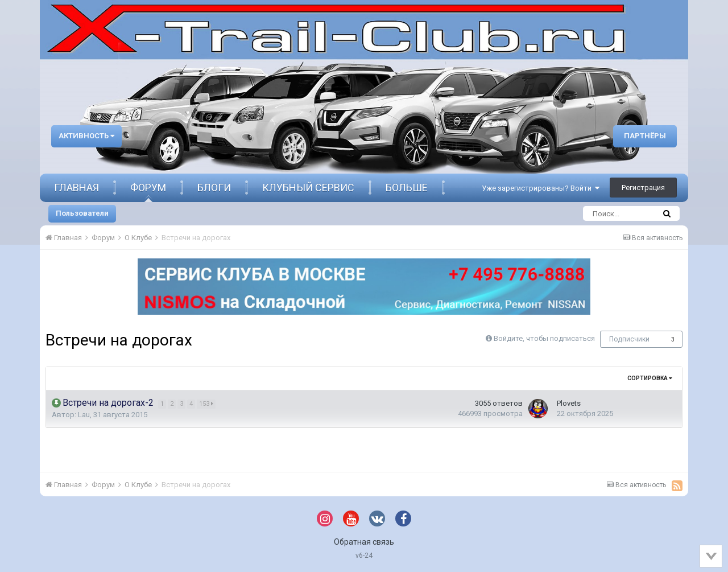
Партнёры (645, 136)
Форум (148, 188)
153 (207, 404)
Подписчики (629, 339)
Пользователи (82, 213)
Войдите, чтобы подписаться (544, 338)
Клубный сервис (308, 188)
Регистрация (643, 188)
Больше (407, 188)
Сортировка (650, 378)
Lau (84, 415)
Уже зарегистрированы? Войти (541, 188)
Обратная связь (364, 542)
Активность (86, 136)
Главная (76, 188)
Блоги (214, 188)
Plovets (569, 403)
